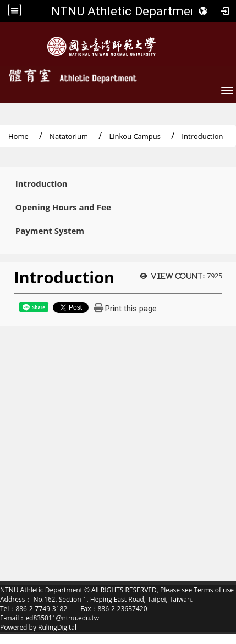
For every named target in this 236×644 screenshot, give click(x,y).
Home (18, 136)
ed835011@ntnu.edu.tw (62, 618)
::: (4, 181)
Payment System (50, 231)
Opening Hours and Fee (63, 207)
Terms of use (213, 590)
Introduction (42, 184)
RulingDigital (57, 627)
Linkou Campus (135, 136)
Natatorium (69, 136)
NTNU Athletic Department (127, 11)
